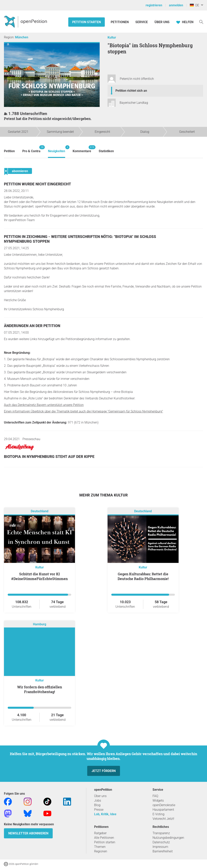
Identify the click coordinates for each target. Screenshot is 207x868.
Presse (99, 810)
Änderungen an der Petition (32, 326)
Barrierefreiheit (163, 851)
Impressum (160, 847)
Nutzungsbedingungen (168, 838)
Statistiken (106, 151)
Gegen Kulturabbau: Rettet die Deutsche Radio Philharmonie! (143, 576)
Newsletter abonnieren (28, 833)
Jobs (98, 801)
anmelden (176, 5)
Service (142, 22)
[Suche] (201, 22)
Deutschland (40, 511)
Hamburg (40, 624)
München (22, 37)
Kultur (112, 37)
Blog (97, 805)
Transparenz (161, 833)
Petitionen (120, 22)
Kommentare (82, 149)
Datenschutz (161, 842)
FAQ (155, 796)
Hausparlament (163, 810)
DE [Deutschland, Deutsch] (194, 5)
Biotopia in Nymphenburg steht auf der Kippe (49, 457)
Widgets (158, 801)
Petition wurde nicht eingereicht (37, 184)
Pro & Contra (31, 149)
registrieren (154, 5)
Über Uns (162, 22)
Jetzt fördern (104, 771)
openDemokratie (164, 805)
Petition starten (87, 22)
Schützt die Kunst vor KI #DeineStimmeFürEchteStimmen (39, 576)
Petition (9, 151)
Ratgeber (100, 833)
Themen (100, 847)
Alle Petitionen (104, 838)
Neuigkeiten (57, 149)
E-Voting (158, 814)
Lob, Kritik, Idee (105, 814)
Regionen (101, 851)
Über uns (100, 796)
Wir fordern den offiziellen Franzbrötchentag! (40, 689)
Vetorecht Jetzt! (163, 819)
